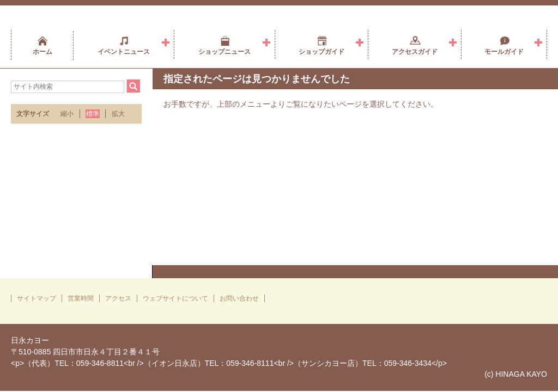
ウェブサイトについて (175, 298)
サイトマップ (37, 298)
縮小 (67, 114)
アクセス (118, 298)
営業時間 (81, 298)
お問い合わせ (239, 298)
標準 (93, 114)
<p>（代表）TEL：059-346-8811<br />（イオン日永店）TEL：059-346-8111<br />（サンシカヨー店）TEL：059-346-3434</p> (229, 363)
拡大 (118, 114)
